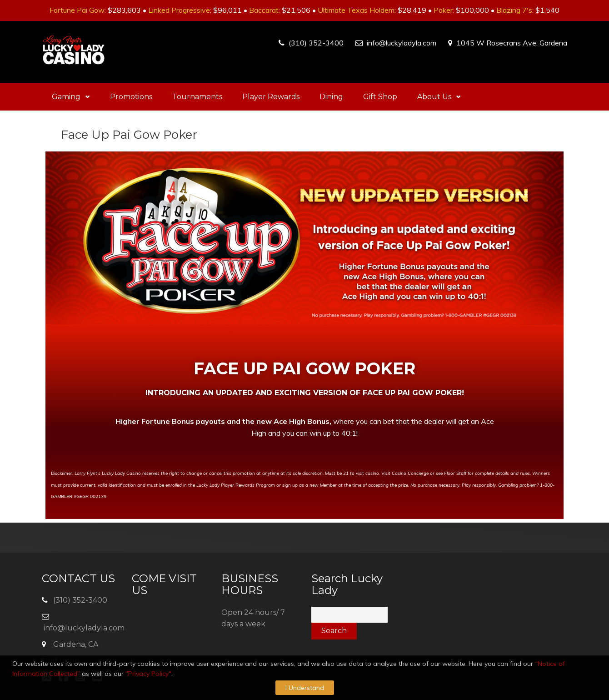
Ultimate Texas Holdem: (357, 10)
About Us (439, 97)
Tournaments (197, 97)
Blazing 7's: (515, 10)
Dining (331, 97)
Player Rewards (271, 97)
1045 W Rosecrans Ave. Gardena (512, 43)
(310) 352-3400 (316, 43)
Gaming (71, 97)
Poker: (444, 10)
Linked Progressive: (180, 10)
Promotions (131, 97)
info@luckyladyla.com (402, 43)
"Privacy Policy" (148, 674)
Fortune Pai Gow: (78, 10)
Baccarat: (265, 10)
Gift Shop (380, 97)
